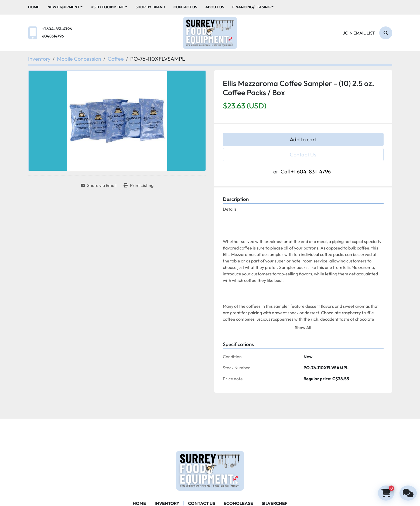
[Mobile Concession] (79, 59)
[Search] (386, 33)
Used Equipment (107, 7)
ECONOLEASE (238, 503)
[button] (65, 7)
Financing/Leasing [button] (251, 7)
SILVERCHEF (274, 503)
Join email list (359, 33)
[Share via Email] (99, 185)
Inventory (167, 503)
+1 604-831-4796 (57, 29)
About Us (215, 7)
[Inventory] (39, 59)
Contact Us (185, 7)
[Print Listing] (139, 185)
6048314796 (53, 36)
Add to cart (303, 139)
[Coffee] (116, 59)
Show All (303, 327)
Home (34, 7)
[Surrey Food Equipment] (210, 470)
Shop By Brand (150, 7)
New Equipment (64, 7)
